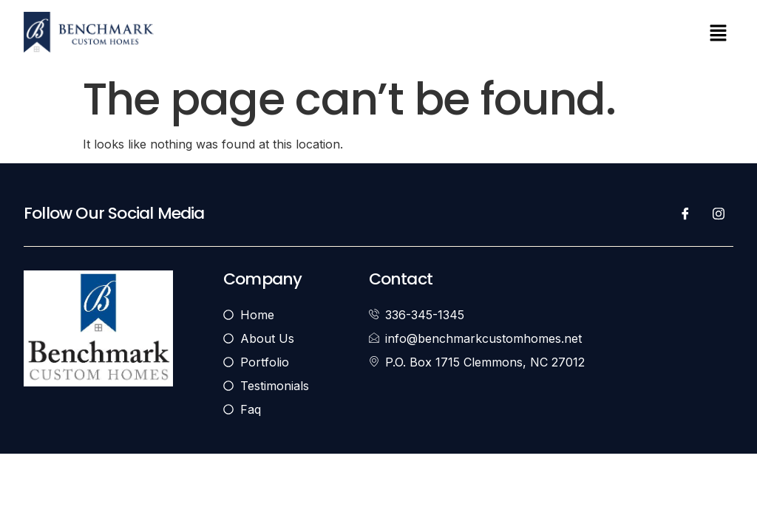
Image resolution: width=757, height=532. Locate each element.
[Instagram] (719, 214)
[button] (719, 34)
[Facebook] (685, 214)
